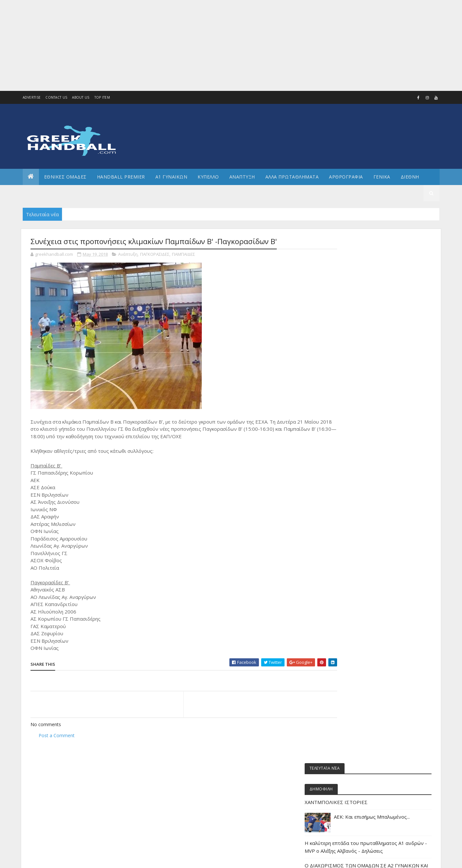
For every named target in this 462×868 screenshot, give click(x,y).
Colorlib (60, 859)
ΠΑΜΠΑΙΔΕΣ (183, 254)
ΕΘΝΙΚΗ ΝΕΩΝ (356, 570)
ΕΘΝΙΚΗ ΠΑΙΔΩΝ (358, 582)
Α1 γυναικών (356, 439)
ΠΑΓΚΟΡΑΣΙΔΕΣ (155, 254)
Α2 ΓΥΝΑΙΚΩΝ (356, 461)
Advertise (32, 97)
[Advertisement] (195, 45)
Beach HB (353, 406)
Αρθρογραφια (346, 177)
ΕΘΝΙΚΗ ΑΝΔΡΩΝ (359, 516)
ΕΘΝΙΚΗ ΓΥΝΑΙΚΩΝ (360, 527)
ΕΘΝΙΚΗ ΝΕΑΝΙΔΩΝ (361, 559)
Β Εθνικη (353, 483)
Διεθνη (410, 177)
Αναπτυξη (242, 177)
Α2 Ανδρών (354, 450)
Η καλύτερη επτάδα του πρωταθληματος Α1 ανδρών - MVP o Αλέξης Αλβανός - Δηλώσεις (381, 332)
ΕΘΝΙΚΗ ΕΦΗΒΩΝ (359, 538)
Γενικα (382, 177)
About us (81, 97)
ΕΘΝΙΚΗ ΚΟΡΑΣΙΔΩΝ (362, 548)
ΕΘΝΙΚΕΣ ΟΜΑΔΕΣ (65, 177)
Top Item (102, 97)
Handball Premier (121, 177)
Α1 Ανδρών (354, 428)
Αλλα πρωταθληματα (292, 177)
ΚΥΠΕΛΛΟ (208, 177)
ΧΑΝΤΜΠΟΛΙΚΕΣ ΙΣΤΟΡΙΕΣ (371, 283)
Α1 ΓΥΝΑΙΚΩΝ (171, 177)
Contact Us (56, 97)
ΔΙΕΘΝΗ (351, 494)
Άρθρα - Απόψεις (360, 417)
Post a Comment (57, 735)
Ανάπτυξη (128, 254)
